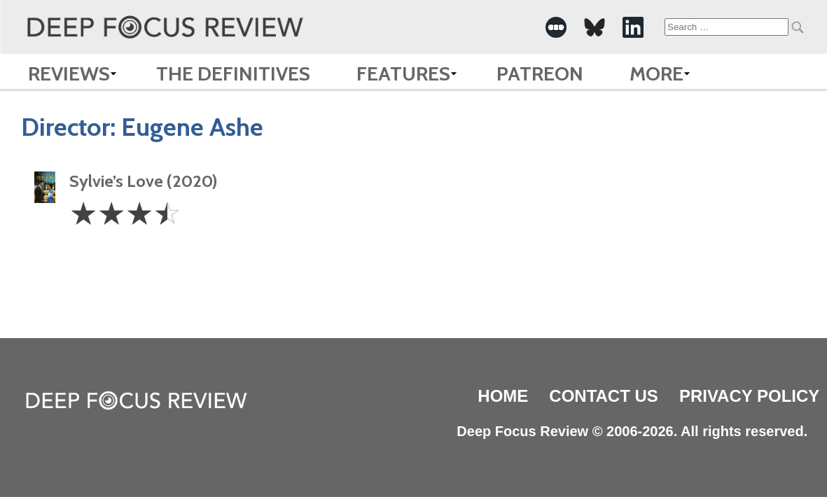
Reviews (69, 73)
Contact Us (604, 396)
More (656, 73)
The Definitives (233, 73)
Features (403, 73)
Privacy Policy (749, 396)
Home (503, 396)
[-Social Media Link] (556, 27)
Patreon (540, 73)
